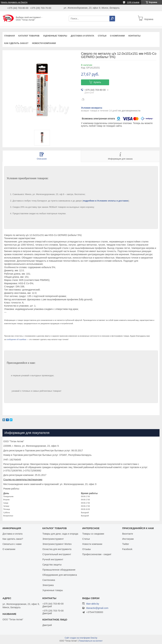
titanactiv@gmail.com (97, 608)
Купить (97, 82)
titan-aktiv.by (93, 604)
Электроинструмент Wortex (57, 544)
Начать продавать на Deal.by (14, 2)
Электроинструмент (53, 539)
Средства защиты (52, 565)
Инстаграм (128, 539)
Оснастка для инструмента (57, 549)
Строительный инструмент (57, 554)
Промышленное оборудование (59, 570)
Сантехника (49, 580)
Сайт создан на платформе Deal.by (81, 638)
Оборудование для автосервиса (60, 575)
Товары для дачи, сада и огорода (60, 534)
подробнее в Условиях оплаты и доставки (106, 201)
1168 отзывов (133, 2)
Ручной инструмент (53, 559)
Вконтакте (128, 534)
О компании (117, 36)
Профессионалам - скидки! (97, 554)
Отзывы (87, 549)
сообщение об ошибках (16, 339)
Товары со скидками (93, 534)
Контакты (134, 36)
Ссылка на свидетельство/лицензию (23, 480)
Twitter (126, 544)
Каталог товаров (29, 36)
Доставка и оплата (82, 36)
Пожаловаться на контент (91, 641)
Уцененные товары (55, 36)
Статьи (102, 36)
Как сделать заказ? (16, 43)
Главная (10, 36)
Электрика (48, 585)
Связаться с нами (12, 544)
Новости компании (44, 43)
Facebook (127, 549)
